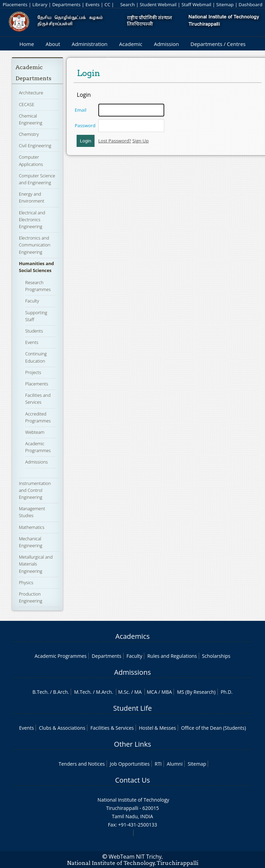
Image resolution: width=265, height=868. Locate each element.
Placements (15, 4)
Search (127, 4)
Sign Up (141, 141)
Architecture (31, 93)
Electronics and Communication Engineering (35, 245)
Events (93, 4)
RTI (158, 764)
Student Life (132, 708)
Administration (90, 44)
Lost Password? (115, 141)
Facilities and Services (38, 399)
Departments (66, 4)
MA (138, 692)
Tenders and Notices (82, 764)
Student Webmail (158, 4)
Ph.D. (227, 692)
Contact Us (132, 780)
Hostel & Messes (157, 728)
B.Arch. (61, 692)
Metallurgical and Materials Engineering (36, 564)
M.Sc (123, 692)
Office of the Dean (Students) (214, 728)
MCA (152, 692)
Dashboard (251, 4)
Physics (26, 582)
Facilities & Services (112, 728)
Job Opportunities (130, 764)
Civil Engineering (35, 146)
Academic (131, 44)
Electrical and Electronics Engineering (32, 220)
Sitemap (225, 4)
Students (34, 331)
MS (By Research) (196, 692)
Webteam (35, 432)
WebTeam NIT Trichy (135, 857)
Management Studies (32, 512)
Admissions (36, 462)
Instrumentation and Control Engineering (35, 490)
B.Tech (40, 692)
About (53, 44)
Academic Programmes (38, 447)
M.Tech (82, 692)
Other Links (132, 744)
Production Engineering (31, 597)
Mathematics (32, 527)
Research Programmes (38, 286)
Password (85, 125)
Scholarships (216, 656)
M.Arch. (105, 692)
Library (40, 4)
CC (107, 4)
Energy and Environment (32, 197)
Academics (132, 636)
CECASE (27, 104)
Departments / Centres (218, 44)
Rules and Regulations (172, 656)
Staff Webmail (196, 4)
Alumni (175, 764)
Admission (166, 44)
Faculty (32, 301)
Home (27, 44)
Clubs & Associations (62, 728)
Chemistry (29, 134)
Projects (33, 372)
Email (81, 110)
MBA (167, 692)
